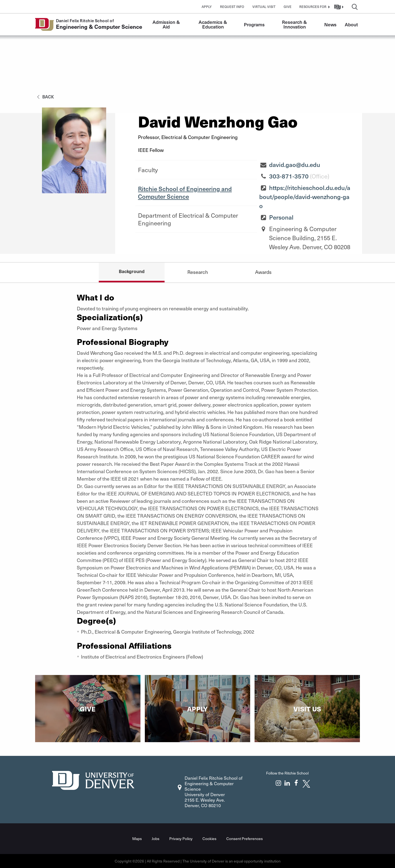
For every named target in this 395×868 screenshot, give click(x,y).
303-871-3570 (289, 176)
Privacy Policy (181, 839)
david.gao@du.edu (295, 164)
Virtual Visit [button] (264, 7)
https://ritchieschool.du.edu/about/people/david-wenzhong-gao (305, 197)
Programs (254, 24)
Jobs (156, 839)
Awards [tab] (263, 272)
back (45, 97)
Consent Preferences (245, 839)
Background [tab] (132, 271)
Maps (137, 839)
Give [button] (288, 7)
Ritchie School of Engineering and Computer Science (185, 192)
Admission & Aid (167, 24)
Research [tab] (198, 272)
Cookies (209, 839)
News (330, 24)
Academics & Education (213, 24)
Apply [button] (207, 7)
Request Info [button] (232, 7)
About (351, 24)
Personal (281, 217)
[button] (314, 7)
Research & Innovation (295, 24)
